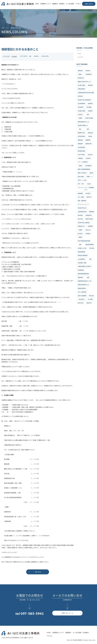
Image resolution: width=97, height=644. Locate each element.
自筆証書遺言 (81, 89)
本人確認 (90, 299)
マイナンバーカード (83, 204)
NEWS (79, 54)
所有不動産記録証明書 (84, 241)
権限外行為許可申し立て (84, 82)
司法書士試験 (81, 111)
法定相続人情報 (82, 263)
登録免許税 (88, 144)
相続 (30, 56)
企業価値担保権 (82, 212)
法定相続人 (81, 107)
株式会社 (91, 296)
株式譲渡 (89, 107)
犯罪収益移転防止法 (83, 285)
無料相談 (80, 215)
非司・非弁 (81, 184)
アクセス (78, 4)
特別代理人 (81, 303)
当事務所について (46, 4)
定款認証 (88, 234)
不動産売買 (88, 215)
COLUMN (14, 56)
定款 (90, 259)
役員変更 (90, 85)
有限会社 (88, 71)
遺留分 (80, 74)
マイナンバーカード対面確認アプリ (86, 189)
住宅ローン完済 (82, 180)
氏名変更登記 (81, 147)
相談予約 (89, 197)
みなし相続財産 (82, 292)
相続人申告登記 (82, 173)
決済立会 (88, 230)
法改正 (89, 184)
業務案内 (55, 4)
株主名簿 (80, 219)
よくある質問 (70, 4)
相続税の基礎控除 (83, 255)
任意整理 (90, 226)
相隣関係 (88, 140)
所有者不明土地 (82, 208)
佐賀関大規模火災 (83, 125)
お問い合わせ (89, 4)
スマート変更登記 (83, 162)
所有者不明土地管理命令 (84, 100)
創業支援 (90, 133)
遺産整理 (80, 193)
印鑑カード (90, 177)
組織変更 (80, 144)
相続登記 (36, 56)
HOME (37, 4)
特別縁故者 (81, 270)
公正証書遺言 (81, 259)
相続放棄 (80, 277)
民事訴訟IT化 (81, 226)
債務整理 (91, 212)
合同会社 (80, 114)
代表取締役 (88, 74)
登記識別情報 (81, 151)
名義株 (80, 118)
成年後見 (80, 96)
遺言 (88, 129)
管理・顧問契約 (82, 201)
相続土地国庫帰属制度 (84, 169)
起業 (88, 277)
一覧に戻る (38, 572)
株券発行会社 (81, 133)
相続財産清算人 (82, 288)
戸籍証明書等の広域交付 (84, 266)
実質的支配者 (89, 219)
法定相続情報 (81, 104)
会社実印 (88, 193)
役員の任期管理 (82, 296)
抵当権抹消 (88, 166)
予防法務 (91, 248)
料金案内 (62, 4)
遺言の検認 (81, 177)
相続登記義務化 (90, 245)
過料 (88, 114)
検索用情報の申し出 (83, 122)
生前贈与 (90, 111)
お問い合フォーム (67, 613)
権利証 (90, 136)
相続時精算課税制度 (83, 274)
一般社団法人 (81, 299)
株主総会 (80, 234)
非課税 (80, 230)
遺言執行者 (81, 78)
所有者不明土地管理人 (84, 223)
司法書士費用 (45, 56)
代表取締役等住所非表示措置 (86, 93)
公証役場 (88, 158)
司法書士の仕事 (82, 248)
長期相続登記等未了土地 (84, 281)
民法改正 (90, 155)
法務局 (80, 166)
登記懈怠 (90, 104)
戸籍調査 (80, 158)
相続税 (80, 237)
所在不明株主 (81, 155)
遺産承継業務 (81, 252)
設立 (80, 129)
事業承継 (80, 140)
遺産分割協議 (89, 118)
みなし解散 (81, 197)
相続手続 (89, 303)
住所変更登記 (81, 136)
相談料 (92, 173)
